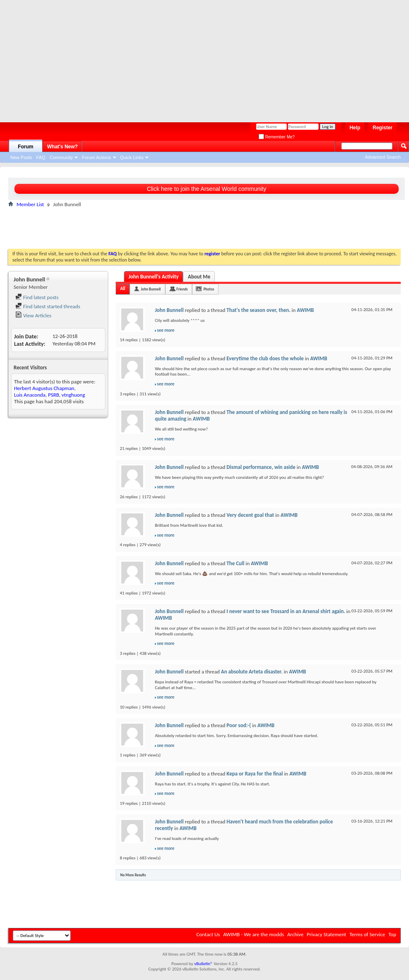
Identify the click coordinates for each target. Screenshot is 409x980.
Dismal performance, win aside (261, 467)
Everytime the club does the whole (265, 358)
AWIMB (306, 310)
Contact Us (208, 934)
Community (62, 157)
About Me (199, 277)
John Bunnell (151, 289)
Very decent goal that (250, 515)
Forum (25, 147)
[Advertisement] (157, 58)
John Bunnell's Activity (153, 277)
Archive (295, 934)
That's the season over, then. (258, 310)
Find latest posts (37, 297)
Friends (182, 289)
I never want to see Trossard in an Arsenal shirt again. (286, 611)
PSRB (54, 395)
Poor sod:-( (239, 725)
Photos (209, 289)
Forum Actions (96, 157)
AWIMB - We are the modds (253, 934)
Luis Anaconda (30, 395)
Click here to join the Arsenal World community (206, 189)
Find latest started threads (48, 306)
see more (166, 330)
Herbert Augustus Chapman (44, 388)
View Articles (33, 315)
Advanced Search (383, 157)
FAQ (41, 157)
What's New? (62, 147)
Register (383, 128)
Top (392, 934)
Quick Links (132, 157)
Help (355, 128)
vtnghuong (73, 395)
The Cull (235, 563)
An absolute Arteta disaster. (252, 672)
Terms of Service (367, 934)
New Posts (21, 157)
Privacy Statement (327, 934)
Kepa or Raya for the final (254, 774)
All (123, 289)
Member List (30, 204)
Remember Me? (277, 137)
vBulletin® (203, 964)
